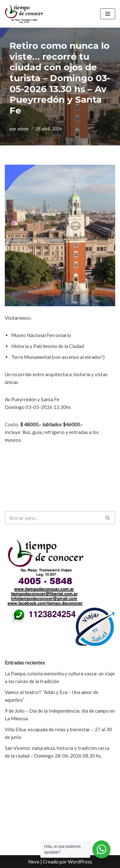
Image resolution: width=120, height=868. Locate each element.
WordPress (80, 862)
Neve (34, 862)
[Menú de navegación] (108, 14)
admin (23, 129)
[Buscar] (53, 518)
